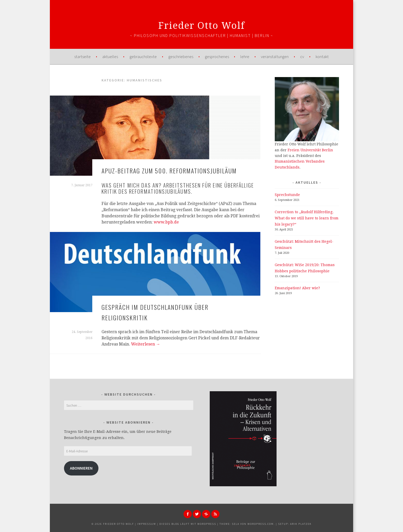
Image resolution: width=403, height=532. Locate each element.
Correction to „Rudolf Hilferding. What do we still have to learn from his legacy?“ (307, 218)
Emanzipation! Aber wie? (297, 288)
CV (302, 57)
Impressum (147, 524)
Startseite (83, 57)
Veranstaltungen (275, 57)
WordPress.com (261, 524)
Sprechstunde (287, 195)
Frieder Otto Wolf (202, 26)
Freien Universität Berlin (310, 150)
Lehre (245, 57)
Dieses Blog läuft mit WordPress (188, 524)
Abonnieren (81, 468)
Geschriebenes (181, 57)
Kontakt (322, 57)
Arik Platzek (301, 524)
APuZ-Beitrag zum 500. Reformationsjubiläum (169, 171)
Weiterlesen (146, 344)
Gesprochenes (217, 57)
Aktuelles (110, 57)
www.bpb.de (166, 222)
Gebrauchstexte (143, 57)
